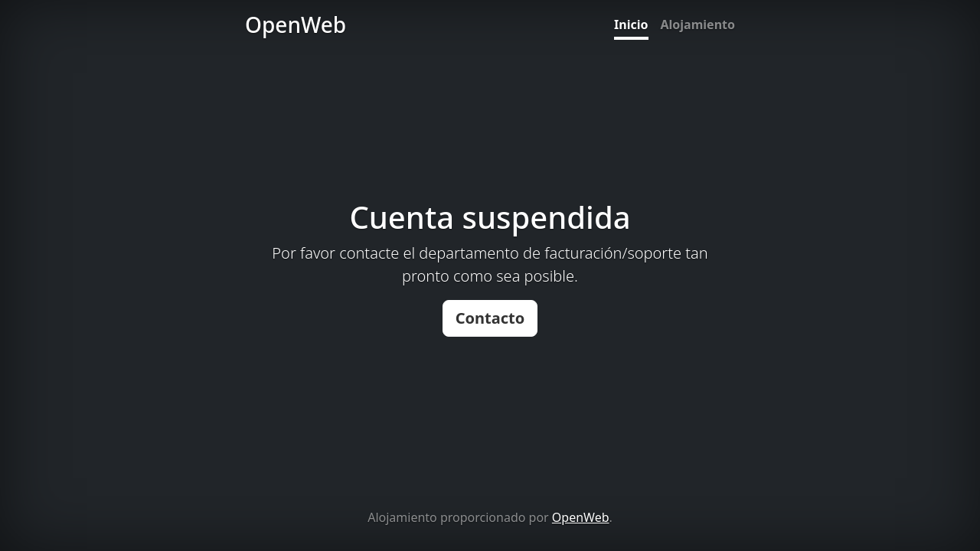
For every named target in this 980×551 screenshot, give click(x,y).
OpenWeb (581, 517)
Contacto (490, 318)
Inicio (631, 24)
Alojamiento (698, 24)
